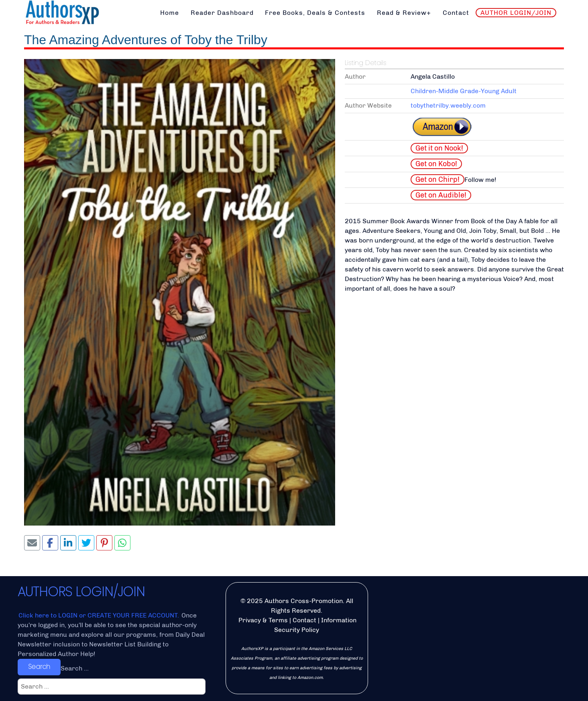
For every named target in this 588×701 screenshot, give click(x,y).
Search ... (75, 668)
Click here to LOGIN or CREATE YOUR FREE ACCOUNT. (100, 615)
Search (39, 667)
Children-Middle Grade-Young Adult (464, 91)
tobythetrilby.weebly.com (448, 105)
